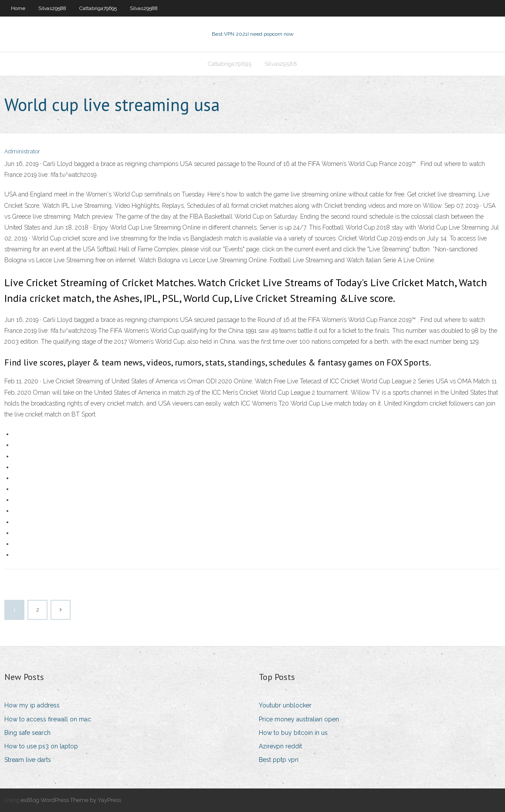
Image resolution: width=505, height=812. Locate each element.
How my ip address (32, 705)
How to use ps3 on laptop (41, 746)
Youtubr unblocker (285, 705)
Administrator (22, 151)
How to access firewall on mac (48, 719)
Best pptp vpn (279, 760)
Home (18, 8)
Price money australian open (299, 719)
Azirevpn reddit (280, 746)
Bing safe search (27, 733)
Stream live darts (28, 760)
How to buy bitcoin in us (293, 733)
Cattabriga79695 (98, 8)
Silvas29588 (52, 8)
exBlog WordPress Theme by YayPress (71, 800)
